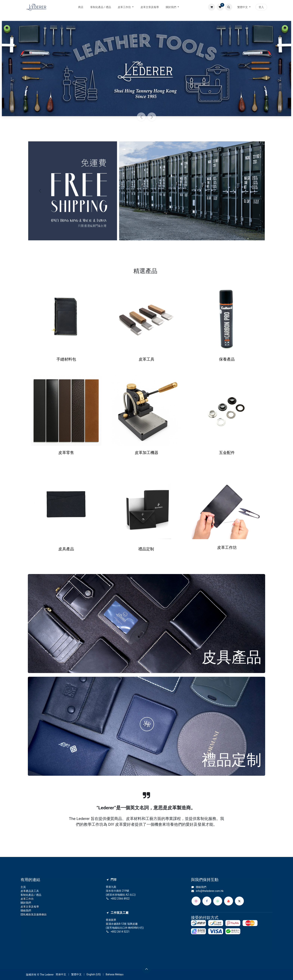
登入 (261, 7)
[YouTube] (229, 901)
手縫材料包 (66, 359)
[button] (229, 7)
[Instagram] (196, 901)
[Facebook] (207, 901)
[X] (239, 901)
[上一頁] (141, 117)
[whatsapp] (218, 901)
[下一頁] (152, 117)
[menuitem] (81, 7)
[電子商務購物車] (212, 7)
